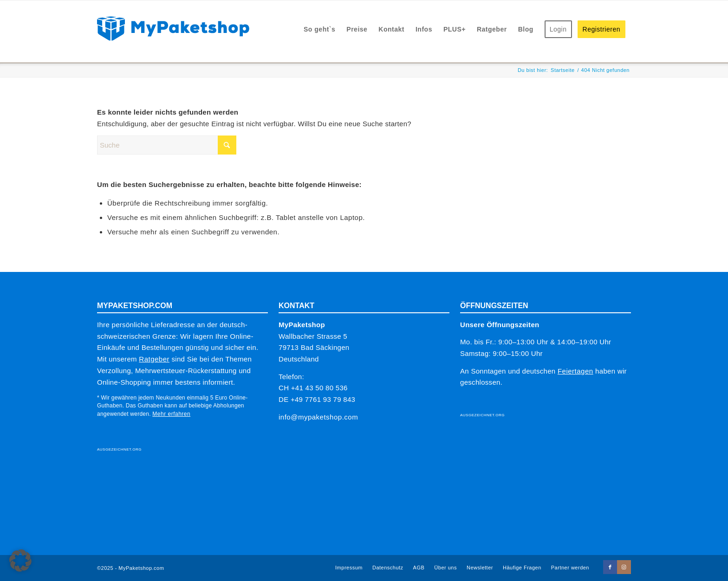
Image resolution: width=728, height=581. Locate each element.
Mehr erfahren (171, 414)
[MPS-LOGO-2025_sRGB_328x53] (173, 28)
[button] (20, 561)
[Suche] (167, 145)
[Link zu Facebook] (610, 567)
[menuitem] (319, 29)
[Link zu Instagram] (624, 567)
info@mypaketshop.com (318, 417)
